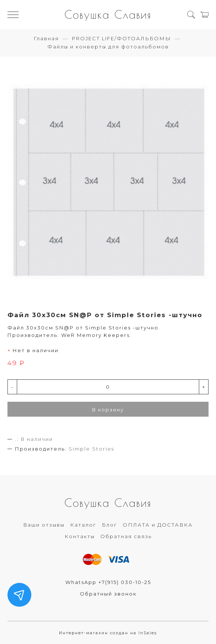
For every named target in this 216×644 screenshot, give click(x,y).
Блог (109, 525)
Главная (46, 38)
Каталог (83, 525)
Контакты (80, 536)
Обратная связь (126, 536)
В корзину (108, 410)
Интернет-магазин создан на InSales (108, 633)
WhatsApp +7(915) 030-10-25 (108, 582)
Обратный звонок (108, 594)
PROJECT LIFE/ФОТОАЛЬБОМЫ (122, 38)
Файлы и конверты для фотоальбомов (108, 47)
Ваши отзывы (44, 525)
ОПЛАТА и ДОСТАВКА (158, 525)
